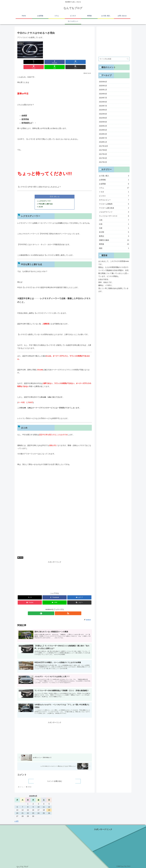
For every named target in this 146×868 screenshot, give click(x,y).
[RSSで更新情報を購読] (57, 609)
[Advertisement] (55, 524)
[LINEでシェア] (73, 62)
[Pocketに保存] (61, 62)
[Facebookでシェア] (36, 62)
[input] (114, 59)
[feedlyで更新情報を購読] (52, 609)
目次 (52, 191)
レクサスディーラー (46, 196)
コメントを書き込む (55, 780)
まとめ (41, 202)
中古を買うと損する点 (46, 199)
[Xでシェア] (23, 62)
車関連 (20, 553)
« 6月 (17, 820)
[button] (86, 62)
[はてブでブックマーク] (48, 62)
